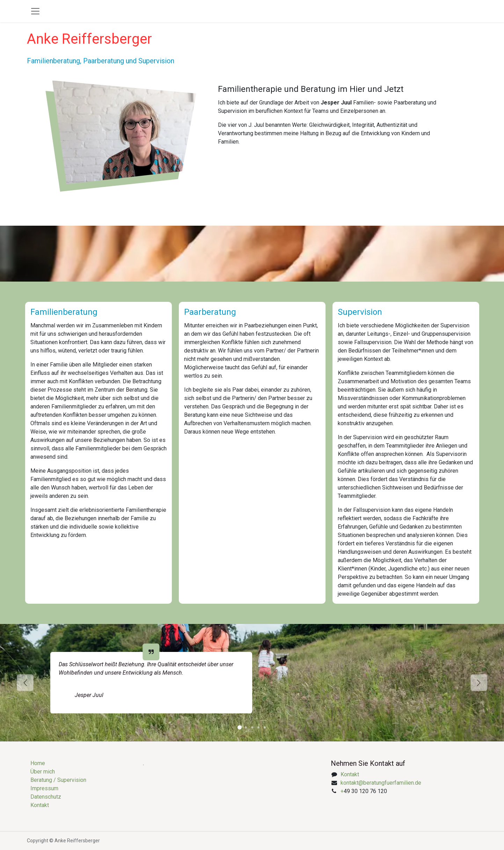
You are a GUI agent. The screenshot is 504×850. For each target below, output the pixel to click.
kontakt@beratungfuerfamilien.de (381, 783)
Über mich (43, 772)
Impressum (44, 788)
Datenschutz (46, 797)
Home (38, 763)
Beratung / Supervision (58, 780)
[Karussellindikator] (240, 727)
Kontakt (40, 805)
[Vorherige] (25, 683)
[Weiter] (479, 683)
